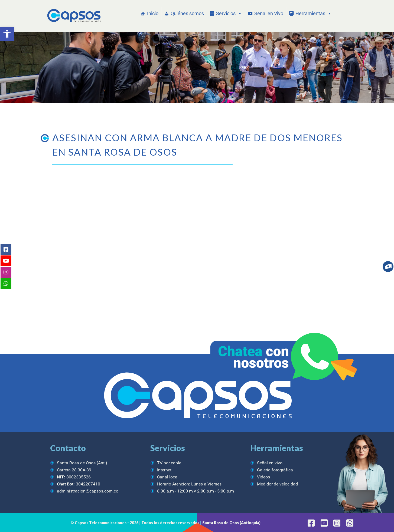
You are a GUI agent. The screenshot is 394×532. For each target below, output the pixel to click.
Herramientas (314, 14)
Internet (164, 470)
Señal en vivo (270, 463)
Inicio (153, 13)
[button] (7, 34)
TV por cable (169, 463)
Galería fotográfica (275, 470)
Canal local (168, 477)
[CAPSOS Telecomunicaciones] (73, 16)
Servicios (229, 14)
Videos (263, 477)
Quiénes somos (187, 13)
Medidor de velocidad (277, 484)
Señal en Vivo (269, 13)
